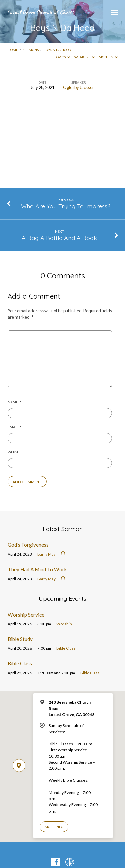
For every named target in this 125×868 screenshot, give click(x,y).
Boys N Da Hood (57, 50)
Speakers (84, 57)
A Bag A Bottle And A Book (59, 238)
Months (108, 57)
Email (14, 427)
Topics (63, 57)
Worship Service (26, 615)
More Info (54, 827)
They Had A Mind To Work (37, 569)
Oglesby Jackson (79, 87)
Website (15, 452)
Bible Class (66, 648)
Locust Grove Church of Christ (40, 12)
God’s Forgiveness (28, 545)
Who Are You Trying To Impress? (66, 206)
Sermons (31, 50)
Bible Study (20, 639)
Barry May (46, 554)
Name (14, 402)
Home (13, 50)
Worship (64, 624)
